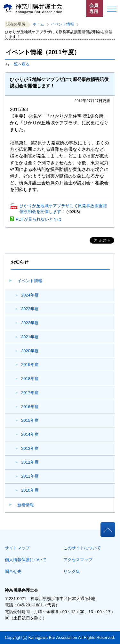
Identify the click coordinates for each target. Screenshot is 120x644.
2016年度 (30, 407)
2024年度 (30, 295)
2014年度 (30, 434)
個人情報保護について (26, 560)
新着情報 (26, 505)
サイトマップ (17, 548)
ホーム (38, 24)
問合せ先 (13, 571)
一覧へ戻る (20, 64)
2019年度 (30, 365)
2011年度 (30, 476)
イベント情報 (30, 281)
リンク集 (72, 571)
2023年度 (30, 309)
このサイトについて (82, 548)
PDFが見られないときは (39, 219)
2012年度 (30, 462)
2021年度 (30, 337)
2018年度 (30, 379)
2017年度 (30, 393)
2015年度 (30, 420)
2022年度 (30, 323)
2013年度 (30, 448)
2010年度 (30, 490)
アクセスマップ (78, 560)
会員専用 (94, 8)
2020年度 (30, 351)
